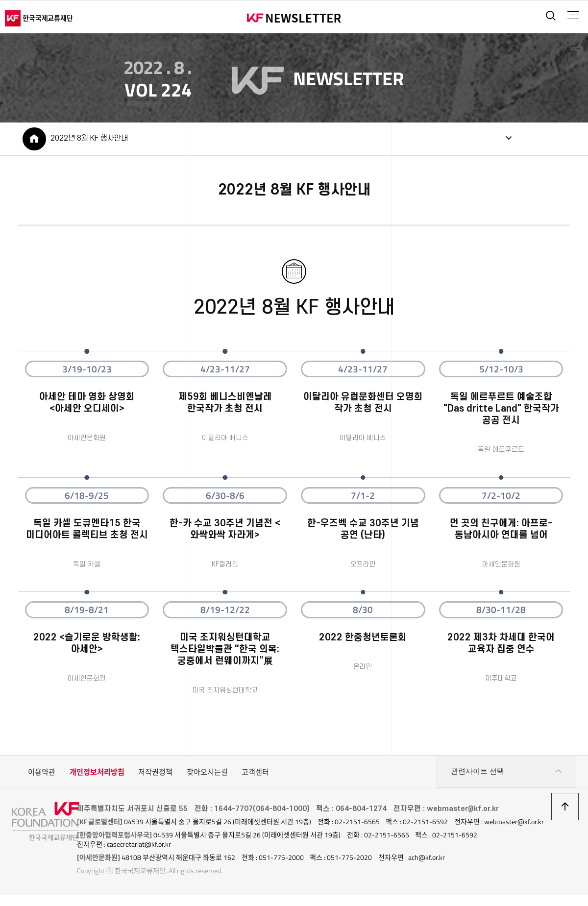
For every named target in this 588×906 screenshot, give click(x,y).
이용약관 (42, 774)
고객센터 (255, 774)
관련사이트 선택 (507, 774)
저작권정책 (155, 774)
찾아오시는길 (207, 774)
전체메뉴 (572, 15)
